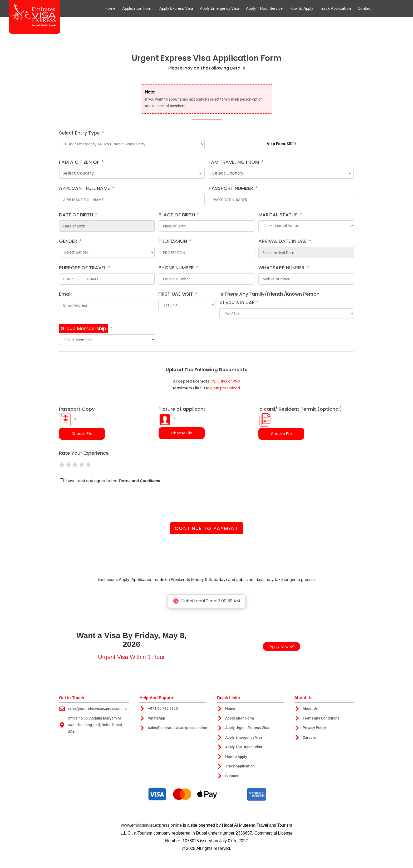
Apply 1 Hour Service (264, 8)
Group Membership (83, 328)
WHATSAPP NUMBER (281, 268)
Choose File (82, 434)
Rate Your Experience (84, 453)
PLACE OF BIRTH (177, 215)
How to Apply (301, 8)
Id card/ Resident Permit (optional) (300, 416)
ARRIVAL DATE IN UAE (282, 241)
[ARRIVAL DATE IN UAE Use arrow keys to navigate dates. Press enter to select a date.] (306, 253)
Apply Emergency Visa (220, 8)
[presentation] (99, 501)
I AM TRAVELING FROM (234, 162)
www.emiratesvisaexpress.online (151, 827)
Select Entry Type (79, 133)
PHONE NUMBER (176, 268)
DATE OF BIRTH (76, 215)
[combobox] (132, 173)
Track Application (335, 8)
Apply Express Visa (176, 8)
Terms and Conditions (139, 481)
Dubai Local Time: (206, 601)
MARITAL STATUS (278, 215)
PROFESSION (173, 241)
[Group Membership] (86, 329)
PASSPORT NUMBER (231, 188)
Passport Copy (77, 416)
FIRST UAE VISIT (176, 294)
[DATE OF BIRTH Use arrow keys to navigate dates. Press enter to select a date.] (107, 226)
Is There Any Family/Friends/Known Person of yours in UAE (269, 298)
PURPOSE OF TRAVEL (82, 268)
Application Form (137, 8)
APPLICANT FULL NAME (84, 188)
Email (65, 294)
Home (110, 8)
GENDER (68, 241)
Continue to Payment (206, 528)
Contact (365, 8)
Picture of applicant (182, 416)
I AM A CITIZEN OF (79, 162)
